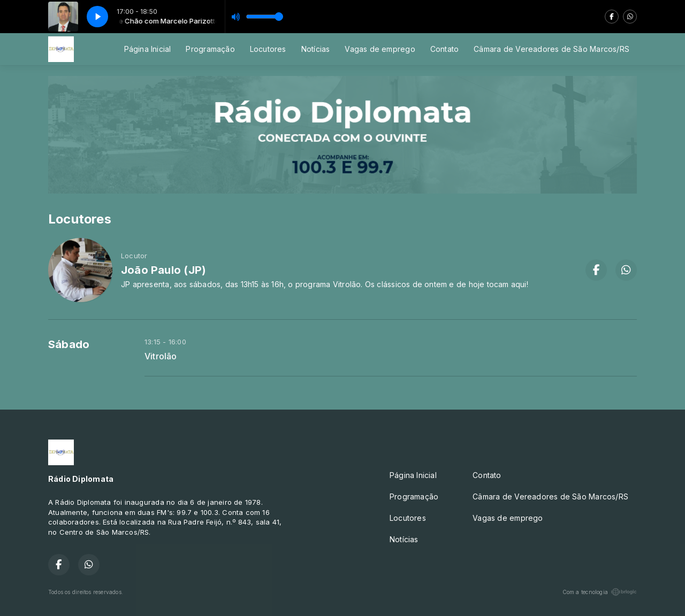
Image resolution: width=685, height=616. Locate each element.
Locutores (268, 49)
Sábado (69, 344)
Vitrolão (161, 356)
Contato (444, 49)
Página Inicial (148, 49)
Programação (210, 49)
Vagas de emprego (380, 49)
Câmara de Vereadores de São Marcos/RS (551, 49)
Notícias (316, 49)
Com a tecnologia (600, 592)
